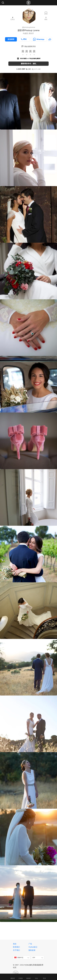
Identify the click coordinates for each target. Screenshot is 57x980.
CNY (34, 958)
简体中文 (19, 958)
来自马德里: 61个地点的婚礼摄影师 (30, 58)
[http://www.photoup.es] (50, 39)
